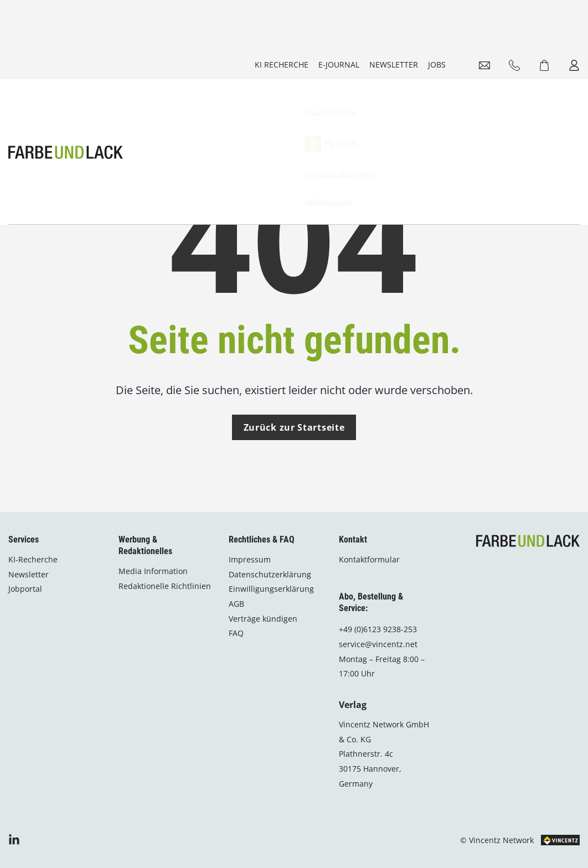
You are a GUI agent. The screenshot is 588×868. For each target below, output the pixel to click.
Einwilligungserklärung (271, 588)
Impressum (250, 559)
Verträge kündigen (263, 618)
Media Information (153, 570)
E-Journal (339, 64)
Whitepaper (449, 115)
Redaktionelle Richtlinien (165, 585)
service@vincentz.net (378, 644)
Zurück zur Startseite (294, 445)
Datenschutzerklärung (270, 574)
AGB (236, 603)
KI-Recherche (33, 559)
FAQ (236, 632)
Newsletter (394, 64)
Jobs (437, 64)
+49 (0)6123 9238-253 (378, 629)
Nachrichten (248, 115)
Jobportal (25, 588)
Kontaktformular (369, 559)
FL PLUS (310, 115)
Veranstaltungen (381, 115)
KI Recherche (282, 64)
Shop (548, 115)
